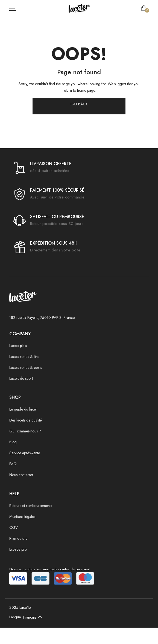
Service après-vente (25, 453)
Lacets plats (18, 346)
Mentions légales (22, 517)
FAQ (13, 464)
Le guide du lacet (23, 409)
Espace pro (18, 549)
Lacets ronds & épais (26, 367)
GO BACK (79, 104)
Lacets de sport (21, 378)
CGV (14, 527)
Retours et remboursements (31, 506)
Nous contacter (21, 475)
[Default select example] (34, 617)
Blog (13, 442)
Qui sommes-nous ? (25, 431)
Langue (15, 617)
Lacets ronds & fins (24, 357)
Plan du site (18, 538)
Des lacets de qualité (26, 420)
